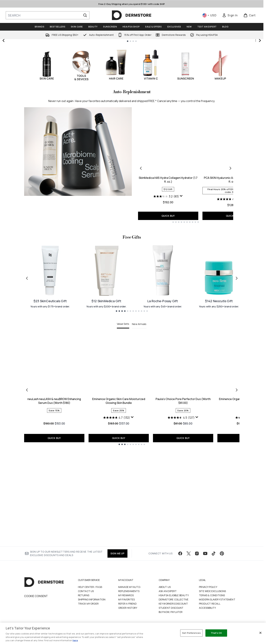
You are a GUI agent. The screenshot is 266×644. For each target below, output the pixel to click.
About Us (165, 587)
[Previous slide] (4, 89)
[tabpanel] (132, 486)
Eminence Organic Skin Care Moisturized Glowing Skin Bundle (119, 497)
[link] (230, 15)
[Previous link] (27, 374)
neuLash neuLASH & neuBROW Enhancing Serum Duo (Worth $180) (54, 497)
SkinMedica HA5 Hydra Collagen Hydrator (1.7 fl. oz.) (168, 276)
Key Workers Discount (173, 604)
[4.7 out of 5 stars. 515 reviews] (230, 295)
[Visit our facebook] (180, 554)
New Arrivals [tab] (139, 420)
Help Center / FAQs (90, 587)
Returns (84, 596)
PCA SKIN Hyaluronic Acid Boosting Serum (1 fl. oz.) (233, 276)
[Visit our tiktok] (214, 554)
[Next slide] (260, 89)
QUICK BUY (168, 312)
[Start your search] (48, 15)
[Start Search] (85, 15)
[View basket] (250, 15)
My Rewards (126, 596)
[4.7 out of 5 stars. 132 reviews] (117, 514)
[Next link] (237, 374)
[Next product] (230, 264)
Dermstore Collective (174, 600)
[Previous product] (141, 264)
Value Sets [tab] (123, 420)
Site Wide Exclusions (212, 591)
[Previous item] (27, 486)
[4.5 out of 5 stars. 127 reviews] (181, 514)
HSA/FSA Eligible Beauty (174, 596)
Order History (128, 608)
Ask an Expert (168, 591)
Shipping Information (92, 600)
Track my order (88, 604)
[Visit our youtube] (205, 554)
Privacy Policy (208, 587)
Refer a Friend (127, 604)
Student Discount (171, 608)
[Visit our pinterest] (222, 554)
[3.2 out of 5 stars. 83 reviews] (166, 292)
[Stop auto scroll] (260, 43)
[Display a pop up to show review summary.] (181, 292)
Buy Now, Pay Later (171, 612)
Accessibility (207, 608)
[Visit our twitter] (189, 554)
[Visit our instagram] (197, 554)
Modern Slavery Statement (217, 600)
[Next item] (237, 486)
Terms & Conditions (212, 596)
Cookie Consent (36, 596)
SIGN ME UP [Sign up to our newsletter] (117, 554)
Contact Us (86, 591)
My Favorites (126, 600)
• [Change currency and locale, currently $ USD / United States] (209, 15)
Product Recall (210, 604)
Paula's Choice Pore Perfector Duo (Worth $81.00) (183, 497)
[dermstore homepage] (132, 15)
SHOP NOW (198, 105)
